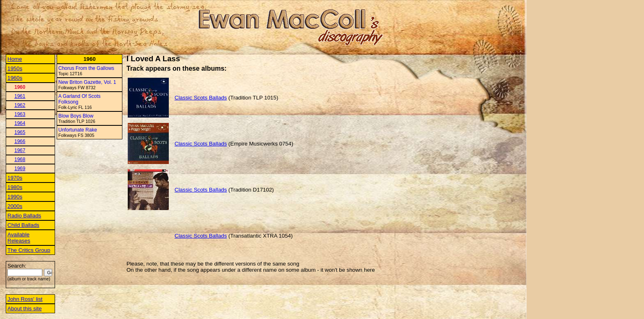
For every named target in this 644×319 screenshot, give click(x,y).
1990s (15, 197)
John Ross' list (25, 299)
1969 (20, 169)
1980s (15, 187)
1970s (15, 178)
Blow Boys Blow (76, 116)
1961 (20, 96)
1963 (20, 114)
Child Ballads (23, 225)
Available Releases (19, 238)
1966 (20, 141)
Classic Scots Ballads (201, 98)
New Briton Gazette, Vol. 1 (87, 82)
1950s (15, 68)
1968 (20, 159)
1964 (20, 123)
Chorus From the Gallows (86, 68)
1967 (20, 150)
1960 (20, 87)
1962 (20, 105)
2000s (15, 206)
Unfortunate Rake (78, 130)
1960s (15, 78)
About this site (25, 309)
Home (15, 59)
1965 (20, 132)
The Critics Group (29, 250)
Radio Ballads (24, 216)
